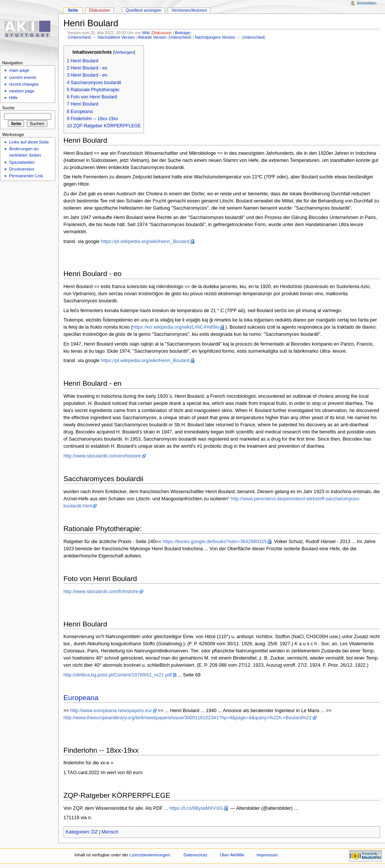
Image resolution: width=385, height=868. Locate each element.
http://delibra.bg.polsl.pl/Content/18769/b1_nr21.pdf (118, 675)
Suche (8, 108)
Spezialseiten (22, 162)
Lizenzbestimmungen (150, 855)
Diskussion (162, 33)
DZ (95, 832)
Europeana (81, 698)
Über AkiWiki (232, 855)
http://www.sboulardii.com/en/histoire (102, 456)
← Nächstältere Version (114, 37)
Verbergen (124, 52)
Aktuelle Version (152, 37)
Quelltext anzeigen (143, 10)
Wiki (146, 33)
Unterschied (80, 37)
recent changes (24, 84)
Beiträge (182, 33)
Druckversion (22, 169)
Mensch (110, 832)
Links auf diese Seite (29, 142)
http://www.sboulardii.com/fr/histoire (101, 592)
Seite (73, 10)
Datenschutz (196, 855)
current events (23, 77)
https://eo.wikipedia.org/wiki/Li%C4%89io (176, 327)
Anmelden (367, 3)
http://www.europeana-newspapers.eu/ (111, 711)
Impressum (267, 855)
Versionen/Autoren (189, 10)
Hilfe (13, 98)
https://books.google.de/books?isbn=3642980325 (214, 542)
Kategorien (77, 832)
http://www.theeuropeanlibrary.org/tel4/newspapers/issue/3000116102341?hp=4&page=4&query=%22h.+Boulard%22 (188, 718)
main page (19, 70)
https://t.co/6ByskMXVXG (196, 808)
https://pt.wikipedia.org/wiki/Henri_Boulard (145, 242)
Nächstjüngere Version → (218, 37)
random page (22, 91)
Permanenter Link (26, 176)
